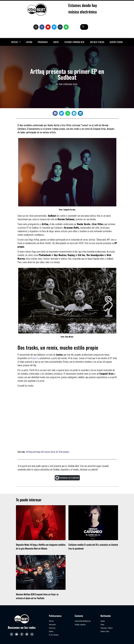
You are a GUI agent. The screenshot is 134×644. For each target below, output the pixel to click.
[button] (55, 113)
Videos (56, 42)
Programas (43, 42)
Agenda (29, 42)
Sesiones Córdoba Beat (74, 42)
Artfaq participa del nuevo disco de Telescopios (48, 452)
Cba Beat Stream (97, 42)
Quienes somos (116, 42)
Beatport (34, 358)
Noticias (16, 42)
